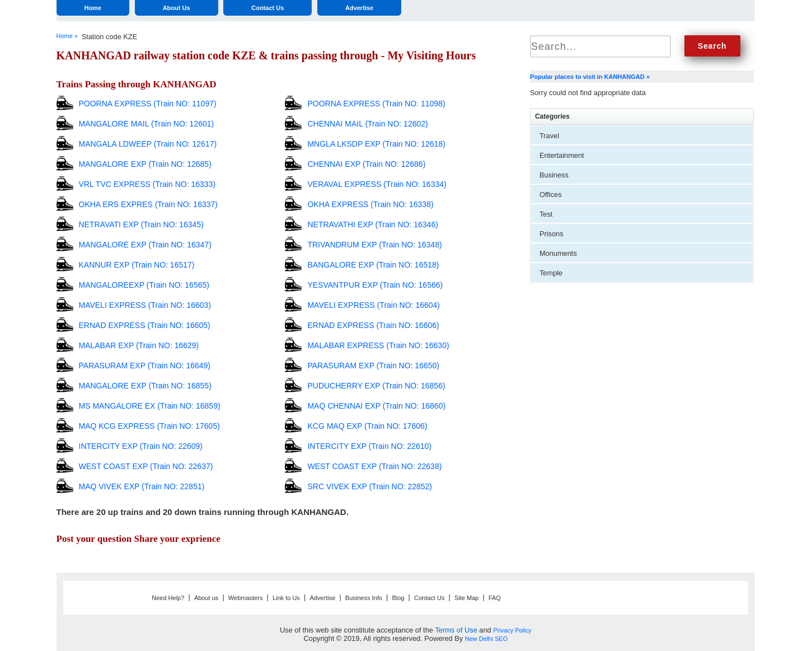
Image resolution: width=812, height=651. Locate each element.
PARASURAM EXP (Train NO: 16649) (145, 366)
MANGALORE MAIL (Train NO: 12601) (147, 124)
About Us (177, 8)
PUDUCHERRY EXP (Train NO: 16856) (376, 386)
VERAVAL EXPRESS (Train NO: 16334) (377, 184)
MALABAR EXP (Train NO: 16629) (139, 345)
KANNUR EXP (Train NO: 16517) (137, 265)
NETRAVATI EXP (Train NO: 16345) (141, 224)
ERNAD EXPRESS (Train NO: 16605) (145, 325)
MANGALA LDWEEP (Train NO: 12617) (148, 144)
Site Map (466, 598)
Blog (398, 598)
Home (93, 8)
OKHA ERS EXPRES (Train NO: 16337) (148, 204)
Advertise (359, 8)
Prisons (551, 234)
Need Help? (168, 598)
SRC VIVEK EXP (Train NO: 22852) (370, 486)
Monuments (558, 253)
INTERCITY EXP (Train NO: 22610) (369, 446)
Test (546, 214)
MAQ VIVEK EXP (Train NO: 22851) (142, 486)
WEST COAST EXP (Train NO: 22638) (374, 466)
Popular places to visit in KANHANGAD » (590, 77)
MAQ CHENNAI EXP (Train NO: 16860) (376, 406)
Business (554, 175)
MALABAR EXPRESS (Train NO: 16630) (378, 345)
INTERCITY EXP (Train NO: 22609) (141, 446)
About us (206, 598)
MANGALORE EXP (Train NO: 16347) (145, 245)
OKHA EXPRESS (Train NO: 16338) (370, 204)
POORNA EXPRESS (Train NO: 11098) (376, 104)
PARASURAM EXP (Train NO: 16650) (373, 366)
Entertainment (562, 155)
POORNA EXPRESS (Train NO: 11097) (148, 104)
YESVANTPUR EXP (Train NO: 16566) (375, 285)
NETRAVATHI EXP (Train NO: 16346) (372, 224)
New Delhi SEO (486, 639)
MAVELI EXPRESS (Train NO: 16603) (145, 305)
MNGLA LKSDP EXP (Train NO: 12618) (376, 144)
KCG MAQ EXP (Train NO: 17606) (367, 426)
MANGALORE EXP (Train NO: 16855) (145, 386)
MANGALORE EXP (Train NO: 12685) (145, 164)
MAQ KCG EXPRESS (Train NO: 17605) (149, 426)
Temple (551, 273)
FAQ (495, 598)
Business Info (364, 598)
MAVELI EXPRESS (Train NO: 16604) (374, 305)
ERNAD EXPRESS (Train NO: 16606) (373, 325)
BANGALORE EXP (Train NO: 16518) (373, 265)
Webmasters (246, 598)
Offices (551, 195)
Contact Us (267, 8)
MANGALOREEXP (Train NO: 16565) (144, 285)
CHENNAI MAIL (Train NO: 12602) (367, 124)
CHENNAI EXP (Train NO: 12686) (366, 164)
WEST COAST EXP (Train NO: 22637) (146, 466)
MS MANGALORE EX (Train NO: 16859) (150, 406)
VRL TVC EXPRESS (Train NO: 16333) (147, 184)
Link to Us (286, 598)
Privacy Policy (512, 630)
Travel (549, 136)
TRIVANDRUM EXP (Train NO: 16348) (374, 245)
